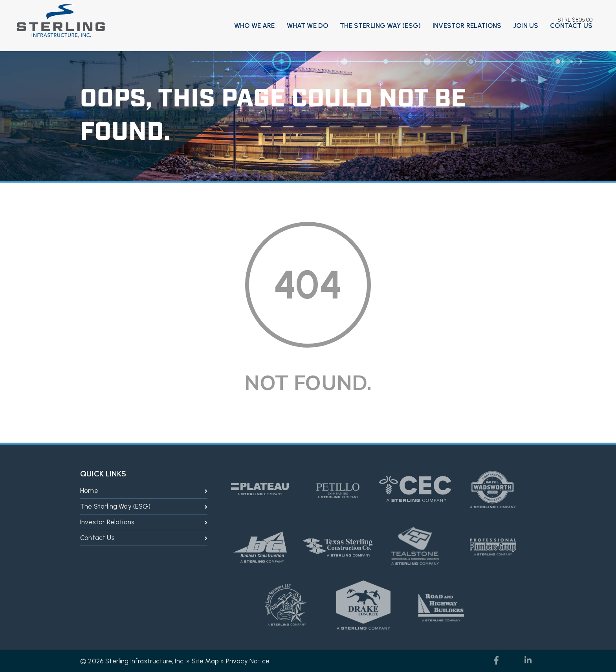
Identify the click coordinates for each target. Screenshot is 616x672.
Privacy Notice (248, 661)
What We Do (308, 26)
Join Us (526, 26)
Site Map (205, 661)
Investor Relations (467, 26)
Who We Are (255, 26)
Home (89, 491)
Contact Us (571, 26)
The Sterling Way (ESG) (380, 26)
